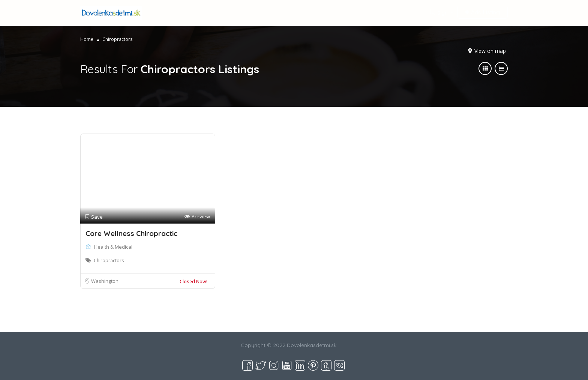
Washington (105, 281)
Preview (197, 217)
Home (87, 39)
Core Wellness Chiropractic (131, 233)
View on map (490, 51)
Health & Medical (113, 247)
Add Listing (482, 12)
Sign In (445, 13)
